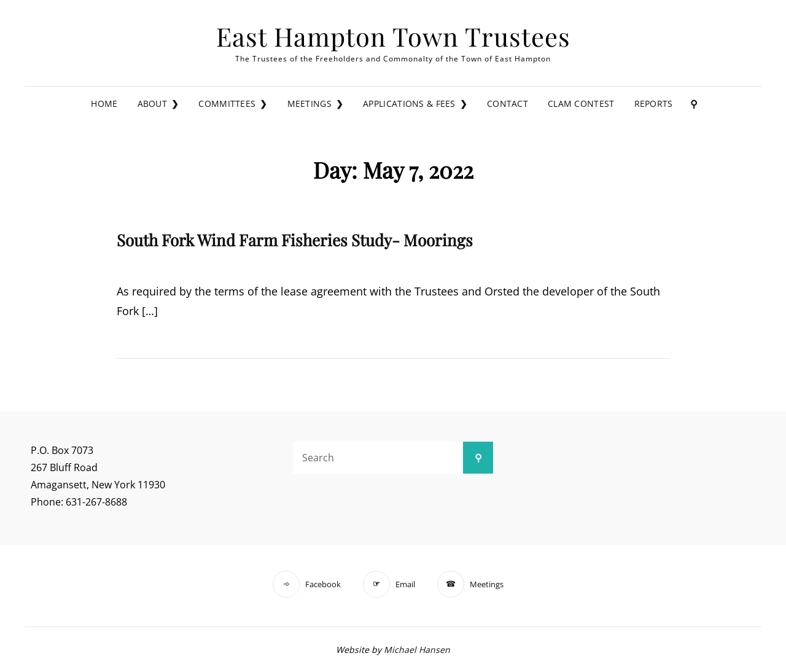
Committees (227, 104)
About (152, 104)
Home (104, 104)
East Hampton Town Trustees (393, 36)
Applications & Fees (409, 104)
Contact (508, 104)
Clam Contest (581, 104)
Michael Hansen (417, 650)
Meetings (309, 104)
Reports (654, 104)
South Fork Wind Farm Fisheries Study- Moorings (295, 240)
